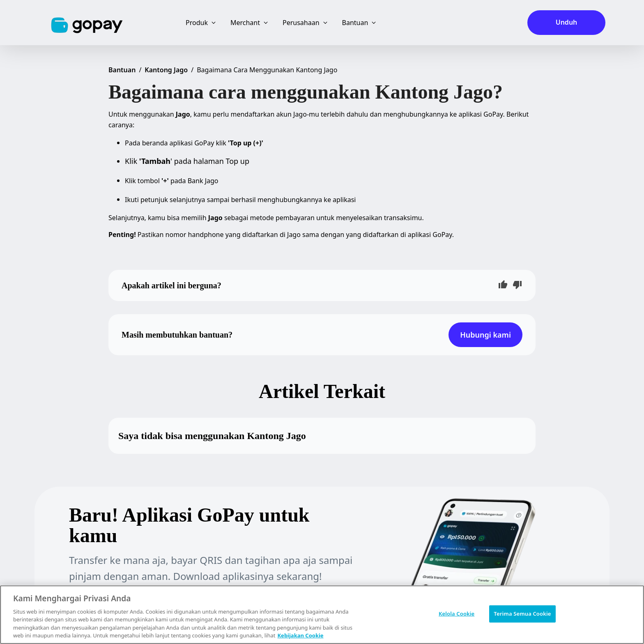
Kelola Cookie (457, 614)
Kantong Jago (166, 70)
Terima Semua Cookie (522, 614)
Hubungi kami (485, 335)
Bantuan (122, 70)
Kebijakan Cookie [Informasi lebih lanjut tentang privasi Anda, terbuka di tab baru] (300, 635)
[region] (322, 615)
